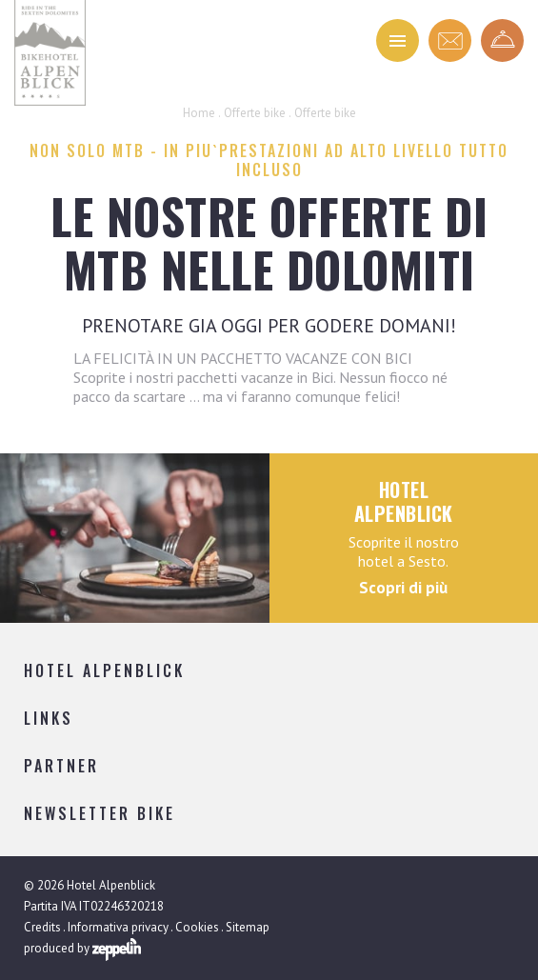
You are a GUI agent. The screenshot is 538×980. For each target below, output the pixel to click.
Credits (42, 927)
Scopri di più (403, 588)
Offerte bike (255, 113)
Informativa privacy (118, 927)
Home (199, 113)
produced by (82, 950)
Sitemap (248, 927)
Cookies (197, 927)
